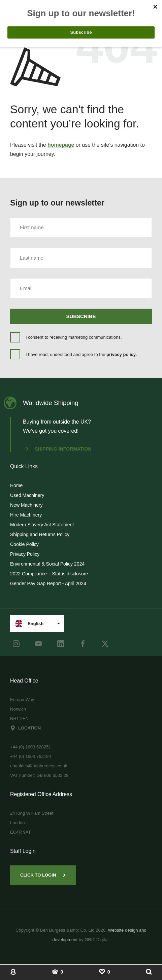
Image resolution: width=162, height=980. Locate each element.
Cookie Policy (24, 544)
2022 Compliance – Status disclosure (49, 574)
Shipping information (57, 449)
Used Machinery (27, 495)
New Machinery (26, 505)
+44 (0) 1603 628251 (31, 747)
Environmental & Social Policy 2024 (47, 564)
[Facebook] (83, 644)
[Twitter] (105, 644)
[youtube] (38, 644)
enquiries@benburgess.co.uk (39, 766)
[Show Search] (149, 972)
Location (25, 728)
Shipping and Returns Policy (40, 534)
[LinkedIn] (61, 644)
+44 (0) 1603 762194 (31, 756)
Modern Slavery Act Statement (42, 525)
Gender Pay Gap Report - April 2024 (48, 583)
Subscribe (81, 316)
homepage (61, 145)
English (29, 624)
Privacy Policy (25, 554)
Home (16, 485)
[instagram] (16, 644)
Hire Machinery (26, 515)
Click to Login (43, 875)
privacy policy (121, 354)
